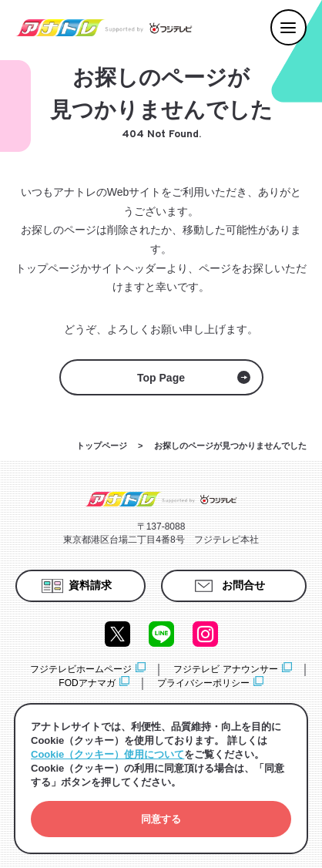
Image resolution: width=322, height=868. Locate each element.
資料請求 (90, 585)
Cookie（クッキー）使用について (107, 754)
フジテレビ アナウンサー (225, 669)
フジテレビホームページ (81, 669)
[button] (161, 819)
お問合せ (243, 585)
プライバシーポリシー (203, 683)
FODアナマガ (87, 683)
